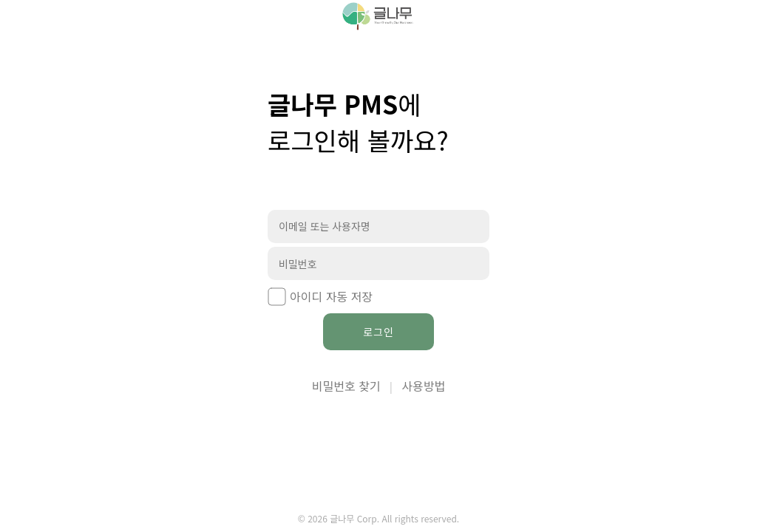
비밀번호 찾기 (346, 386)
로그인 (378, 332)
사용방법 (423, 386)
